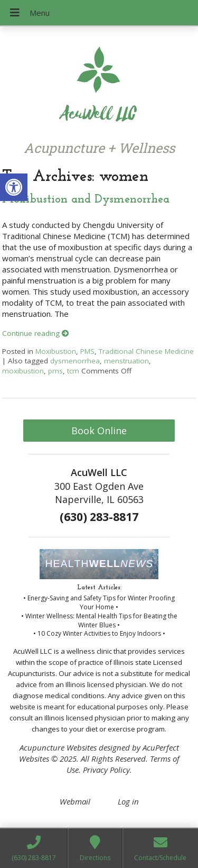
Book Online (99, 431)
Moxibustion (56, 351)
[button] (14, 187)
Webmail (75, 801)
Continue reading (36, 333)
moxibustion (23, 371)
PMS (87, 351)
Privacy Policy (106, 770)
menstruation (126, 361)
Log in (128, 801)
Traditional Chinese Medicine (146, 351)
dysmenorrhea (75, 361)
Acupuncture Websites (58, 747)
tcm (73, 371)
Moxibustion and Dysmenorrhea (86, 200)
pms (55, 371)
